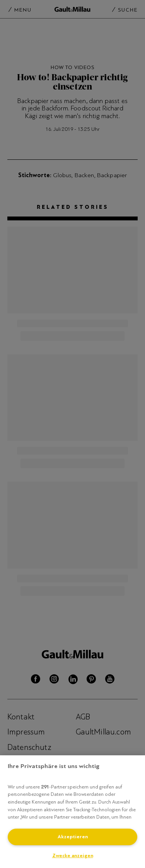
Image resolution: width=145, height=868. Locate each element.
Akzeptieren (73, 837)
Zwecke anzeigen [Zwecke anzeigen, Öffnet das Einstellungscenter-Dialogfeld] (73, 856)
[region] (72, 812)
